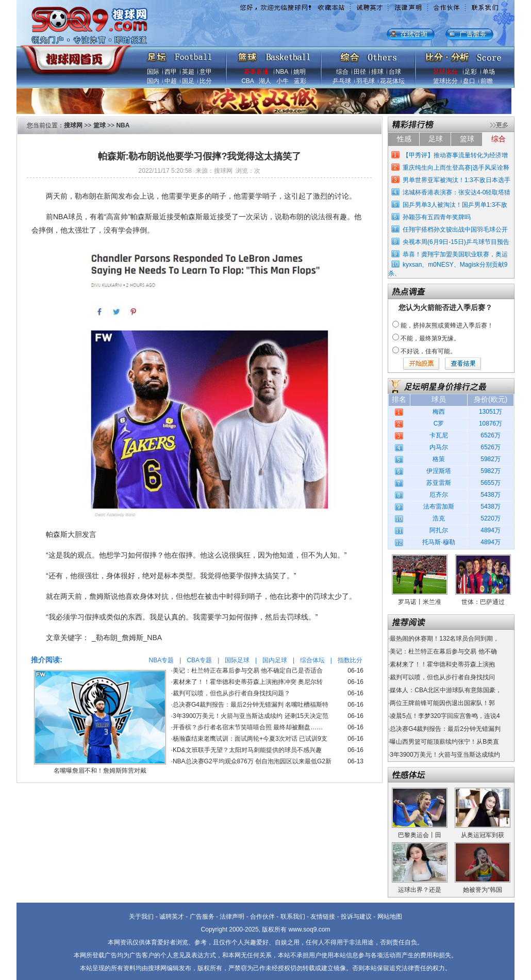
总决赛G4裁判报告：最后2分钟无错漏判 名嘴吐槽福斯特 (251, 705)
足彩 (471, 72)
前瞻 (487, 81)
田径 (360, 72)
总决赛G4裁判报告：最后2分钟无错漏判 (445, 729)
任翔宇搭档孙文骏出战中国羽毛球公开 (455, 230)
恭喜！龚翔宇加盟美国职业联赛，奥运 (455, 254)
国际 (153, 72)
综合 (342, 72)
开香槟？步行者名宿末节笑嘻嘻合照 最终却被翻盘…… (248, 727)
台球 (395, 72)
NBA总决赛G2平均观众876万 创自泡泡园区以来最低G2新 (252, 761)
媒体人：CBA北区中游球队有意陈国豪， (446, 690)
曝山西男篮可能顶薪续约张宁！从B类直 (444, 742)
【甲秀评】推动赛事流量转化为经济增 (455, 155)
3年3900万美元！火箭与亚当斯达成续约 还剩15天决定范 (251, 716)
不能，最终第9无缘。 (430, 338)
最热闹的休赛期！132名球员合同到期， (444, 639)
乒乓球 (342, 81)
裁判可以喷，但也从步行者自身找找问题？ (231, 693)
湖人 (265, 81)
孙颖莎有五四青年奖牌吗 (437, 217)
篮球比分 (445, 81)
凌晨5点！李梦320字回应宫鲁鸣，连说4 (445, 716)
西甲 (171, 72)
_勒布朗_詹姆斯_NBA (127, 638)
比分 (206, 81)
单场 (489, 72)
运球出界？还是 (420, 890)
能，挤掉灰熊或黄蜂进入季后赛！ (447, 325)
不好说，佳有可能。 (428, 351)
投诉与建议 (356, 917)
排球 (377, 72)
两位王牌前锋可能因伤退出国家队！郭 (442, 703)
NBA (282, 72)
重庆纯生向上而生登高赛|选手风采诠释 (456, 168)
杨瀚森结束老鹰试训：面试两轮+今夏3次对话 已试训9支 (250, 739)
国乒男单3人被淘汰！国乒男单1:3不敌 (455, 205)
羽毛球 (366, 81)
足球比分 (445, 72)
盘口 (469, 81)
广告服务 (202, 917)
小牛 (283, 81)
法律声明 (232, 917)
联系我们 (293, 917)
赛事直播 (256, 72)
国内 (153, 81)
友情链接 (323, 917)
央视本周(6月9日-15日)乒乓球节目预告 (456, 242)
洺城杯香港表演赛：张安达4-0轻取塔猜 (457, 192)
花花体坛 (392, 81)
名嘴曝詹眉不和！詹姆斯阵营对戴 (100, 771)
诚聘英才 (172, 917)
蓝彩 (300, 81)
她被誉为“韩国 (483, 890)
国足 (188, 81)
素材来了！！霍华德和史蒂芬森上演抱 (442, 664)
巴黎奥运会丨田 (420, 835)
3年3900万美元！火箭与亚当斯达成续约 (445, 755)
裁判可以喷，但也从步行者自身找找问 (442, 677)
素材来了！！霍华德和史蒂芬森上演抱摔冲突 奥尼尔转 (248, 682)
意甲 (206, 72)
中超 (171, 81)
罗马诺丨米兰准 (420, 602)
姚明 (300, 72)
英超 (188, 72)
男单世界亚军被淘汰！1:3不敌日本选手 (457, 180)
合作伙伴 (262, 917)
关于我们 (141, 917)
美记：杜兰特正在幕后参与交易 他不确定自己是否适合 (248, 671)
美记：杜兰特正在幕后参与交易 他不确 (443, 651)
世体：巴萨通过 (483, 602)
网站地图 (390, 917)
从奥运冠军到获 (483, 835)
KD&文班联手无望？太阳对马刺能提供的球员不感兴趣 (247, 750)
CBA (247, 81)
